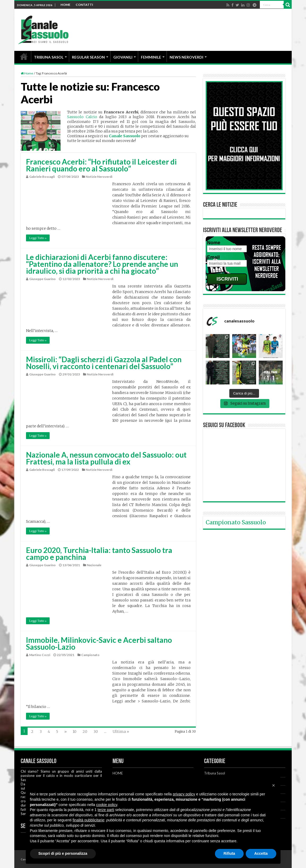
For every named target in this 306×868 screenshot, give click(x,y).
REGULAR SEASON (88, 57)
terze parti (106, 810)
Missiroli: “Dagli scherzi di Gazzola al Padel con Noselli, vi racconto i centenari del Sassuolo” (104, 363)
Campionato (90, 655)
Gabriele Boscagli (42, 177)
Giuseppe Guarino (42, 279)
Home (27, 73)
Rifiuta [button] (229, 853)
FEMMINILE (151, 57)
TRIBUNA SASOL (49, 57)
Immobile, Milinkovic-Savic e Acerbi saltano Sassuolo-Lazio (99, 643)
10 (75, 732)
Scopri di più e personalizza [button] (63, 853)
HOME (65, 5)
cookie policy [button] (107, 805)
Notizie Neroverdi (99, 177)
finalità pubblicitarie (89, 820)
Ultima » (121, 732)
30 (96, 732)
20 (85, 732)
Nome (214, 243)
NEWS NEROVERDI (186, 57)
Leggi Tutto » (38, 238)
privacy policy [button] (184, 794)
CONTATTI (84, 5)
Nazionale (94, 565)
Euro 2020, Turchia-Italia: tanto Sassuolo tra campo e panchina (99, 553)
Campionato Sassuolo (236, 522)
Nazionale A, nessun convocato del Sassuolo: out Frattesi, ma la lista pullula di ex (106, 458)
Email (213, 257)
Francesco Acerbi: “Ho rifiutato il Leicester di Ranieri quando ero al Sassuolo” (101, 165)
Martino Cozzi (40, 655)
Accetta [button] (261, 853)
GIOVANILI (123, 57)
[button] (274, 785)
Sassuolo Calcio (82, 117)
